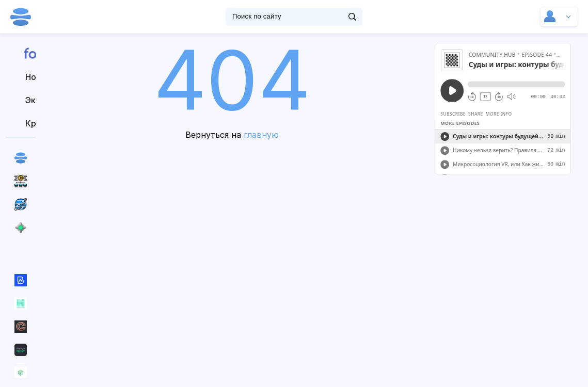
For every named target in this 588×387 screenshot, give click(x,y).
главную (261, 135)
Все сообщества (21, 251)
